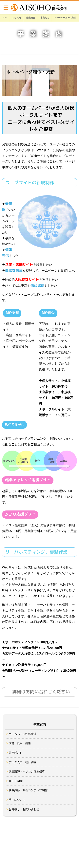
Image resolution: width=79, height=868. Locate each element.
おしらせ (17, 18)
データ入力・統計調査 (23, 762)
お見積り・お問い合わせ (24, 809)
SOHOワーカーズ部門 (65, 18)
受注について (17, 800)
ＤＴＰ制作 (16, 781)
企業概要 (31, 18)
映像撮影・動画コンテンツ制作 (28, 790)
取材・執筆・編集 (20, 743)
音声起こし (16, 753)
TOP (5, 18)
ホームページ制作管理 (23, 734)
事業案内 (45, 18)
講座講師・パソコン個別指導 (27, 771)
